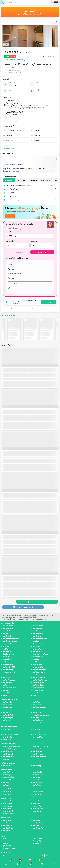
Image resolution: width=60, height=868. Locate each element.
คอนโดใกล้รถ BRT (8, 683)
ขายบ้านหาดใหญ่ (8, 804)
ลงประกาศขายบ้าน (38, 667)
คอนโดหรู (6, 685)
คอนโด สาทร (7, 713)
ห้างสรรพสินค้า (46, 180)
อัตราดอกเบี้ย (10, 241)
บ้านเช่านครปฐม (37, 766)
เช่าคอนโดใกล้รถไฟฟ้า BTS (40, 683)
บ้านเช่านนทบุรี (7, 766)
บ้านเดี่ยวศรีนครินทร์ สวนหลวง (11, 639)
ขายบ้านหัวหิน (37, 806)
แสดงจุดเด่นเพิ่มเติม (10, 149)
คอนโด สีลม (36, 718)
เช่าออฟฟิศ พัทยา (38, 693)
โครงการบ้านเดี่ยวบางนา (39, 757)
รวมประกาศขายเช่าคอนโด (10, 688)
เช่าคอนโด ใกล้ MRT (8, 737)
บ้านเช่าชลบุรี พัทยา (8, 828)
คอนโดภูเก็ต (36, 780)
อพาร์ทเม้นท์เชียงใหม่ (9, 780)
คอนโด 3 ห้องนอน (8, 626)
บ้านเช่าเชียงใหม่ (7, 821)
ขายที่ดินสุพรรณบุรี (38, 657)
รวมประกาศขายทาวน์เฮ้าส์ (10, 672)
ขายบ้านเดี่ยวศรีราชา (9, 814)
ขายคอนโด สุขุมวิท (8, 718)
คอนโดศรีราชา (37, 785)
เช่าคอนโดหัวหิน (7, 794)
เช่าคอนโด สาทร (7, 740)
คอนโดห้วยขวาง (37, 702)
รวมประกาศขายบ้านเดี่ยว (40, 670)
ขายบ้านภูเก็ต (37, 804)
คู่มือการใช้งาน (7, 846)
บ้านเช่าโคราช (7, 823)
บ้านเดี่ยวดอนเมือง (8, 752)
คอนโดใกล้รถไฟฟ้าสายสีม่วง (40, 680)
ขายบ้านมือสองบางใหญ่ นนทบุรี (41, 746)
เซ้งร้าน (35, 696)
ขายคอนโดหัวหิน (37, 772)
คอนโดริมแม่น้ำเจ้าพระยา (40, 672)
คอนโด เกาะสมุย (37, 783)
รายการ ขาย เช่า (37, 839)
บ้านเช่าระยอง (37, 826)
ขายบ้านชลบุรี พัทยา (39, 809)
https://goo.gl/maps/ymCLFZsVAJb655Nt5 (29, 108)
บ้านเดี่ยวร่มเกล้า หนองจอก (10, 641)
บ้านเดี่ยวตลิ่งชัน (7, 636)
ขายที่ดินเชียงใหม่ (8, 660)
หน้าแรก (5, 839)
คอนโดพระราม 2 (37, 705)
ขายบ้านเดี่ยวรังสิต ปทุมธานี (10, 749)
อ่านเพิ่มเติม (15, 171)
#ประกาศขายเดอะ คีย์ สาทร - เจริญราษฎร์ (32, 309)
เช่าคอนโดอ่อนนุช (8, 729)
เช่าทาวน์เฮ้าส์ (7, 693)
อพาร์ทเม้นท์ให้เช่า (38, 737)
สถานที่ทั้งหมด (9, 180)
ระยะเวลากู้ (34, 241)
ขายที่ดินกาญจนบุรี (8, 665)
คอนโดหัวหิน (6, 783)
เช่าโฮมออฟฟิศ (37, 649)
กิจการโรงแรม (7, 691)
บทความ (5, 841)
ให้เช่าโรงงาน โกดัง (38, 644)
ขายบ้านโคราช (37, 811)
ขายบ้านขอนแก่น (8, 806)
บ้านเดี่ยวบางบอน (38, 636)
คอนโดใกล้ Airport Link (9, 680)
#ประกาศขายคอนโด (8, 309)
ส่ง (46, 856)
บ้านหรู (5, 696)
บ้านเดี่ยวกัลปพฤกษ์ (38, 634)
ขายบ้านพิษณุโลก (8, 801)
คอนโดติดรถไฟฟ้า (8, 652)
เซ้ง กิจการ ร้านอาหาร (39, 688)
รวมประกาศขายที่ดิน (8, 670)
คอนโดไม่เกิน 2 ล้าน (8, 644)
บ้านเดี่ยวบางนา (7, 634)
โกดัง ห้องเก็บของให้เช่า (9, 654)
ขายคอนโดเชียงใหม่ (8, 772)
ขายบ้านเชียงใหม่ (37, 801)
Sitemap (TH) (37, 844)
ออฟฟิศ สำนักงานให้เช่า (9, 667)
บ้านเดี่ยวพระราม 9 (38, 752)
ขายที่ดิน (5, 649)
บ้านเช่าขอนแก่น (7, 826)
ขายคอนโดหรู (7, 723)
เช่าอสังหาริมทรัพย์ (38, 691)
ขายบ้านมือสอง (7, 759)
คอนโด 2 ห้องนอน (38, 626)
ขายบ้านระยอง (7, 809)
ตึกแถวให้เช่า (6, 657)
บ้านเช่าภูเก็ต (37, 821)
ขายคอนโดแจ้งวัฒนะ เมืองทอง (41, 715)
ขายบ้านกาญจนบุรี (8, 811)
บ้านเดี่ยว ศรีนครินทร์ (9, 757)
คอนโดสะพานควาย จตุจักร (40, 707)
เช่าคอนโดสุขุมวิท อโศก (39, 732)
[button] (52, 2)
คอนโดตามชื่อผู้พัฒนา (39, 685)
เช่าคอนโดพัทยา (7, 792)
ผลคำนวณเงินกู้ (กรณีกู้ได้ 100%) (16, 258)
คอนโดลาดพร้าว (7, 710)
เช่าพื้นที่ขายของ (7, 662)
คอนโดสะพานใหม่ (8, 702)
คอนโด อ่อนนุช (37, 713)
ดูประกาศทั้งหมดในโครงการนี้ (23, 607)
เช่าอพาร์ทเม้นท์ (7, 631)
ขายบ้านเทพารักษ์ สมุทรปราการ (11, 746)
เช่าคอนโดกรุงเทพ (38, 729)
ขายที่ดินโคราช (37, 660)
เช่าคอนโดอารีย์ (7, 732)
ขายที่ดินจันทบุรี (37, 662)
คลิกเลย (48, 302)
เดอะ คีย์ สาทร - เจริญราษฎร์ (15, 165)
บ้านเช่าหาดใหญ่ (37, 823)
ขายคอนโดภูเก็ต (7, 775)
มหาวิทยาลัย (34, 180)
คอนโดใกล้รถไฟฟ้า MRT (39, 678)
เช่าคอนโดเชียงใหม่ (38, 792)
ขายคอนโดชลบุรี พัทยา (9, 778)
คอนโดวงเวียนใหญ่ (8, 715)
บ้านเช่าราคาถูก (37, 675)
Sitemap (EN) (37, 841)
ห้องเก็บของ (6, 647)
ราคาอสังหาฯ (10, 232)
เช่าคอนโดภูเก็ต (37, 794)
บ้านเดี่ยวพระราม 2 (38, 754)
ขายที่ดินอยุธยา (37, 641)
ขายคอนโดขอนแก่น (38, 775)
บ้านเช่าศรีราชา (7, 831)
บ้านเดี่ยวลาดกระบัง (8, 754)
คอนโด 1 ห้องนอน (8, 629)
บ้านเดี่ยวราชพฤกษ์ (38, 631)
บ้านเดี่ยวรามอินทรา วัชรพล (40, 639)
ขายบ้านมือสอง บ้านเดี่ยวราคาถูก (42, 654)
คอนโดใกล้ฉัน (37, 652)
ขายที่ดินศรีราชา (7, 675)
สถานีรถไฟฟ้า (22, 180)
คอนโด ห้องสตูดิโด (38, 629)
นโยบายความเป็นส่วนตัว (9, 848)
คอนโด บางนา (7, 720)
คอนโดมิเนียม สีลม (38, 720)
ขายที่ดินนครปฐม (8, 707)
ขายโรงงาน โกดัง (37, 665)
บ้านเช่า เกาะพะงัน (38, 828)
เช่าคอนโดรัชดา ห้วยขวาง (40, 735)
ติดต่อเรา (5, 844)
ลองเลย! (10, 216)
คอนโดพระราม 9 (7, 705)
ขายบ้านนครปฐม (38, 749)
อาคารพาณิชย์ (37, 647)
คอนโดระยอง (7, 785)
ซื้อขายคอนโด (7, 678)
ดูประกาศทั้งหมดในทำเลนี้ (37, 602)
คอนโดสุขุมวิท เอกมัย (39, 710)
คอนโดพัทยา (36, 778)
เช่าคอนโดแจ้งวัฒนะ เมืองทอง (11, 735)
